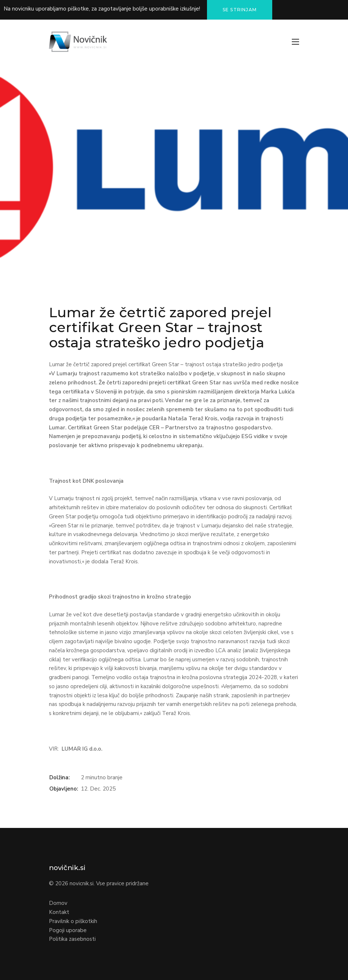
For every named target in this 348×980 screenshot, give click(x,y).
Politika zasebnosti (72, 939)
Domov (58, 903)
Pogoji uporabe (68, 930)
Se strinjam (240, 10)
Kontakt (59, 912)
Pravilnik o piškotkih (73, 921)
